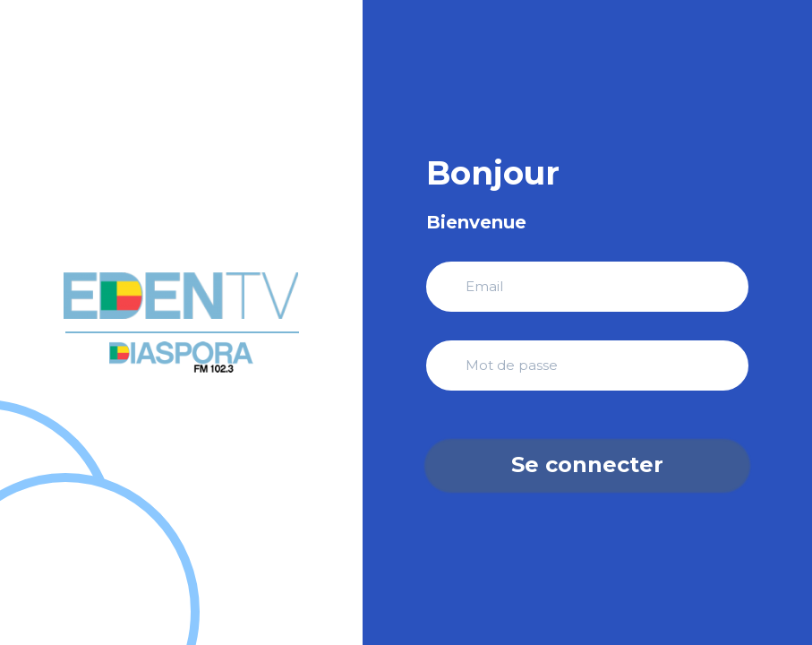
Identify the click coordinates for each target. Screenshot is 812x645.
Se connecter (587, 464)
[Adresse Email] (587, 287)
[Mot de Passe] (587, 365)
